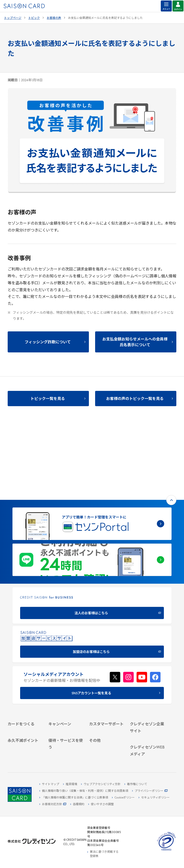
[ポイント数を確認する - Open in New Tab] (25, 749)
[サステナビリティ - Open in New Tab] (147, 683)
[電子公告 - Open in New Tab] (147, 694)
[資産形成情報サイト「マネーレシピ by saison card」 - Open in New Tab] (147, 742)
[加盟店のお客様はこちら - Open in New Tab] (92, 568)
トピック (34, 18)
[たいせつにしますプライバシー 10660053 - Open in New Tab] (166, 851)
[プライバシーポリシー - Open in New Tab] (150, 791)
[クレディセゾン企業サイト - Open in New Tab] (147, 664)
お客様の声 (54, 18)
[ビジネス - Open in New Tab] (147, 677)
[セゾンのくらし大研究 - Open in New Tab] (147, 754)
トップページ (13, 18)
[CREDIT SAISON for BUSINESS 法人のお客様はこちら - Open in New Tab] (92, 529)
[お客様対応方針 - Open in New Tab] (53, 804)
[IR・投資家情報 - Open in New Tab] (147, 688)
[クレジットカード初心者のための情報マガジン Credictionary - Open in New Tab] (147, 728)
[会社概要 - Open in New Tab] (147, 672)
